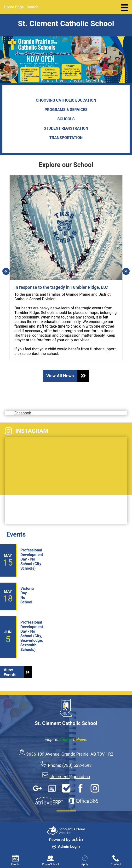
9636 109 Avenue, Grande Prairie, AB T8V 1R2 (70, 754)
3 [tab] (61, 73)
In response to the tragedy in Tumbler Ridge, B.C (61, 287)
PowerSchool (50, 860)
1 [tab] (52, 73)
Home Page (14, 7)
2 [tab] (57, 73)
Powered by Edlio (66, 839)
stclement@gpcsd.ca (70, 777)
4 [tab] (66, 73)
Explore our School (66, 165)
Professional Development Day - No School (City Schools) (32, 559)
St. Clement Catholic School (66, 23)
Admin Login (66, 847)
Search (32, 7)
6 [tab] (76, 73)
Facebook (24, 403)
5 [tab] (71, 73)
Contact (116, 860)
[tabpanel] (66, 60)
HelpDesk (66, 788)
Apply (85, 860)
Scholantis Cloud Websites (66, 830)
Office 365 (83, 801)
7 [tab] (80, 73)
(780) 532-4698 (77, 765)
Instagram (26, 431)
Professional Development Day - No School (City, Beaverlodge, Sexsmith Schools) (32, 636)
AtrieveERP (49, 801)
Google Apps (37, 788)
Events (16, 534)
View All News (68, 376)
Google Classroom (52, 788)
